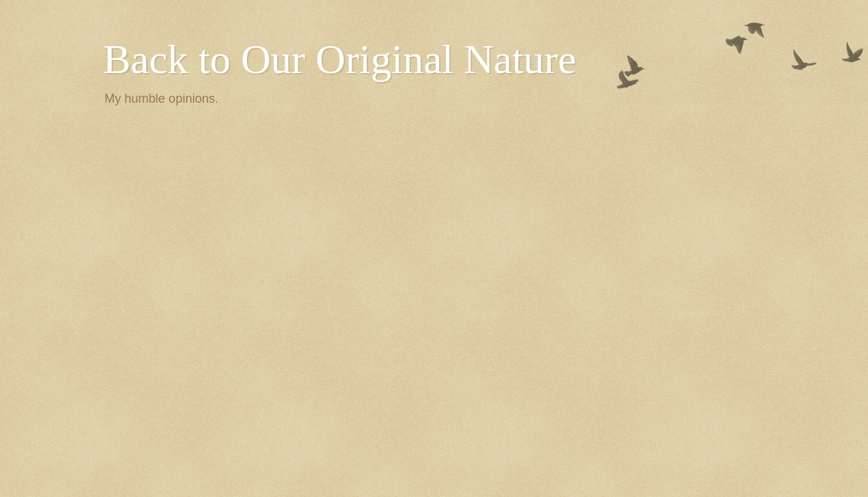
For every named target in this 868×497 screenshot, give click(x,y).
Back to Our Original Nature (340, 59)
